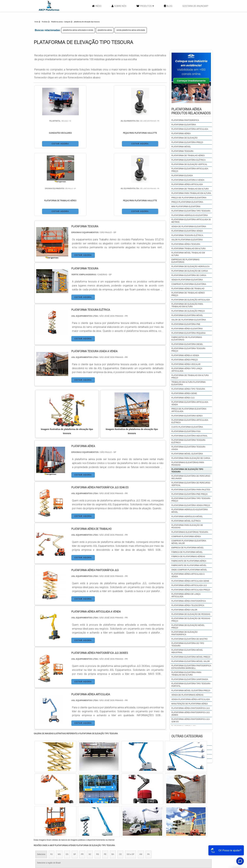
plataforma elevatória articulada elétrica (190, 421)
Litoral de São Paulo (140, 814)
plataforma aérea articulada (187, 184)
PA (148, 787)
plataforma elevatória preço (187, 142)
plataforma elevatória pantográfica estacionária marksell (191, 667)
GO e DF (130, 787)
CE (120, 787)
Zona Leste (101, 814)
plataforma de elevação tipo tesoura (187, 470)
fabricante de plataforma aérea (189, 561)
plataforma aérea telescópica (188, 605)
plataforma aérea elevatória (187, 329)
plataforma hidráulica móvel (187, 517)
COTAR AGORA (50, 143)
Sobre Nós (119, 6)
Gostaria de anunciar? (195, 6)
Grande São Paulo (119, 814)
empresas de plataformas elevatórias (185, 261)
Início (97, 6)
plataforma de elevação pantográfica (184, 633)
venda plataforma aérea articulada (131, 30)
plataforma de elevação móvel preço (188, 627)
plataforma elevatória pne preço (189, 494)
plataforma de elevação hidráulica (190, 267)
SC (90, 787)
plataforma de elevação (184, 138)
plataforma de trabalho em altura (190, 189)
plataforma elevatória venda (187, 231)
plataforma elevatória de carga (189, 275)
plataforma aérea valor (184, 610)
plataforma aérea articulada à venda (78, 30)
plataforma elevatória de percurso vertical (191, 484)
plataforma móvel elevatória (187, 454)
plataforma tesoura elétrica (187, 235)
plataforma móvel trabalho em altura (188, 254)
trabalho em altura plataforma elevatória (188, 383)
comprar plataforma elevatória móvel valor (189, 542)
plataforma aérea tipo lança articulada (187, 370)
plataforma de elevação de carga (190, 271)
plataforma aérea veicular (186, 364)
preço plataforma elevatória (187, 202)
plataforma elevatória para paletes (191, 490)
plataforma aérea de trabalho (188, 289)
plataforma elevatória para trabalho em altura (186, 674)
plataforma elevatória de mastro (190, 639)
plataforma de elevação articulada (191, 300)
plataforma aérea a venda (185, 355)
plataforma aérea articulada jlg (189, 585)
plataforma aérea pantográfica (189, 601)
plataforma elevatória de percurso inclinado (191, 477)
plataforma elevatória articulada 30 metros (191, 221)
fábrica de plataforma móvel (187, 552)
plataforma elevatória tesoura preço (188, 350)
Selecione (41, 787)
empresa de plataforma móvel (188, 548)
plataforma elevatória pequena (188, 333)
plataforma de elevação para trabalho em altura (187, 305)
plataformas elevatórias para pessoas (188, 464)
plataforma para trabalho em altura (191, 193)
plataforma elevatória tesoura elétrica (188, 441)
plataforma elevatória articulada (190, 129)
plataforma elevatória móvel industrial (187, 651)
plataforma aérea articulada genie (190, 581)
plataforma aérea (105, 30)
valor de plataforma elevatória (189, 320)
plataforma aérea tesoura (186, 244)
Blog (168, 6)
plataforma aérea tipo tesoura (188, 389)
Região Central (43, 814)
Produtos (145, 6)
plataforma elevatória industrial (190, 436)
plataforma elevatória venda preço (191, 505)
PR (82, 787)
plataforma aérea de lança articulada (186, 595)
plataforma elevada (182, 176)
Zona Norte (59, 814)
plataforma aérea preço (185, 360)
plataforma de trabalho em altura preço (190, 377)
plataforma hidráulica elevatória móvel (190, 511)
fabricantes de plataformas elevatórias (187, 339)
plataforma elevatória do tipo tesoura (188, 644)
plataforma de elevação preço (188, 311)
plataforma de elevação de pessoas (191, 614)
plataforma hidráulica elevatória (190, 215)
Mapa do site (191, 843)
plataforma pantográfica (185, 120)
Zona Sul (88, 814)
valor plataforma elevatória (187, 240)
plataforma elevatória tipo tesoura (191, 211)
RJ (52, 787)
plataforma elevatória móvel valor (191, 661)
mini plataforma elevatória (186, 206)
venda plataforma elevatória (187, 280)
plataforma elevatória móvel (187, 315)
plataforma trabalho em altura (188, 249)
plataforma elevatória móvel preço (191, 657)
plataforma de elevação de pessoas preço (191, 620)
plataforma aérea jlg (183, 398)
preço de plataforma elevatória (189, 198)
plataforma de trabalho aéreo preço (188, 294)
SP (75, 787)
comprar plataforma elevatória (189, 284)
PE (105, 787)
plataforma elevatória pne (186, 324)
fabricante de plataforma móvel (189, 565)
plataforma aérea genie (184, 393)
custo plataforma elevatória (187, 427)
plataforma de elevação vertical (189, 164)
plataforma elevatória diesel (187, 344)
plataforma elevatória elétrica (188, 160)
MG (59, 787)
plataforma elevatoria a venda (188, 180)
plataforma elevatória (184, 125)
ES (67, 787)
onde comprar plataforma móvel (189, 570)
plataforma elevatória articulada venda (190, 403)
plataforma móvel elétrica (186, 521)
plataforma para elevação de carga (191, 458)
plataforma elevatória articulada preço (190, 170)
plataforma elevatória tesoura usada (188, 448)
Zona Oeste (74, 814)
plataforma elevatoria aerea (187, 416)
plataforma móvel (181, 147)
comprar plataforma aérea (186, 537)
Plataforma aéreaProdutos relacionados (191, 111)
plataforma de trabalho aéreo (188, 156)
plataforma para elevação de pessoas (187, 526)
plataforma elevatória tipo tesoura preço (191, 500)
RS (98, 787)
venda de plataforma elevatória (189, 226)
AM (141, 787)
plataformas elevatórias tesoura (190, 532)
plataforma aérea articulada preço (191, 590)
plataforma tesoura (182, 151)
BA (113, 787)
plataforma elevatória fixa (186, 431)
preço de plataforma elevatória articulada (189, 410)
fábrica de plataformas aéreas (188, 557)
